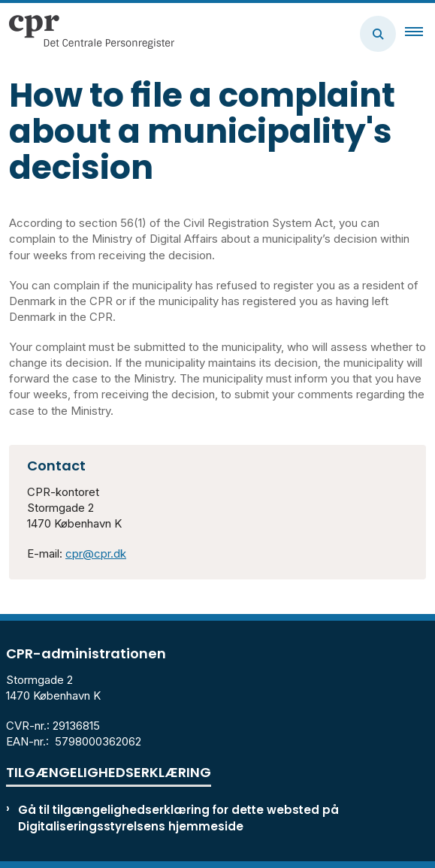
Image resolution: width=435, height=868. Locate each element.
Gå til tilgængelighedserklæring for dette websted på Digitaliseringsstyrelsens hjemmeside (178, 818)
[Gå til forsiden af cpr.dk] (87, 34)
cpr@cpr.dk (96, 553)
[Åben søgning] (378, 34)
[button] (420, 34)
